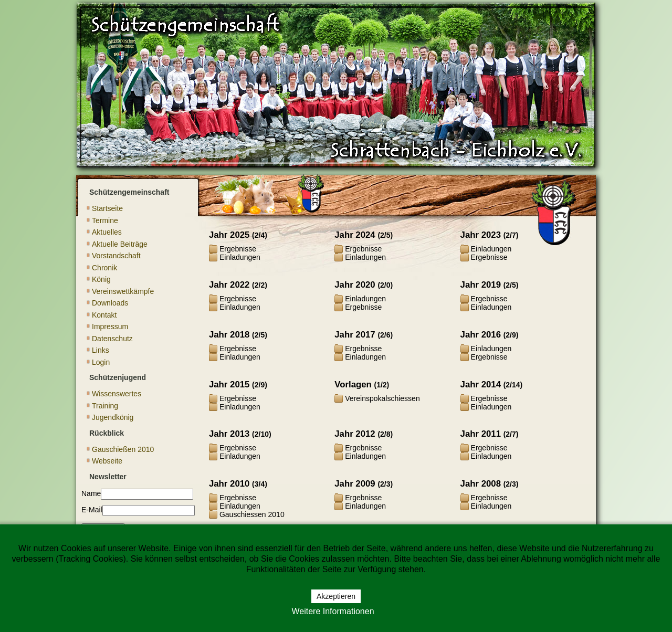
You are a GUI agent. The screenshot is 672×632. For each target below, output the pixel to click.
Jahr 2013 (229, 434)
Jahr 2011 (481, 434)
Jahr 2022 (229, 285)
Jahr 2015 (229, 385)
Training (105, 406)
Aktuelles (107, 232)
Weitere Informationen (333, 611)
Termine (105, 220)
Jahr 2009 (355, 484)
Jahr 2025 (229, 235)
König (101, 279)
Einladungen (240, 257)
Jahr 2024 (355, 235)
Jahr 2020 (355, 285)
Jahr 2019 (481, 285)
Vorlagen (353, 385)
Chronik (104, 268)
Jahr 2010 (229, 484)
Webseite (107, 461)
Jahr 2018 (229, 335)
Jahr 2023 (481, 235)
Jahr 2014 (481, 385)
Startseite (107, 208)
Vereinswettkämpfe (123, 291)
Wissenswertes (117, 394)
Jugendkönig (113, 417)
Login (101, 362)
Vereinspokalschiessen (382, 398)
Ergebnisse (238, 249)
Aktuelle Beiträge (120, 244)
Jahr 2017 (355, 335)
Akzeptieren (336, 596)
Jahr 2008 (481, 484)
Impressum (110, 326)
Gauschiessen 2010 (252, 514)
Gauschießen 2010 (123, 449)
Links (101, 350)
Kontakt (104, 315)
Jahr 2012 (355, 434)
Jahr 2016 (481, 335)
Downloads (110, 303)
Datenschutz (112, 339)
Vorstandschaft (116, 256)
